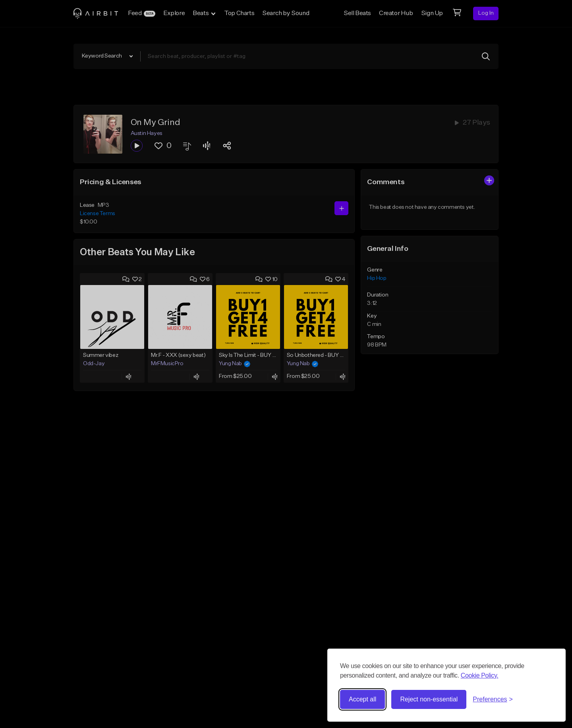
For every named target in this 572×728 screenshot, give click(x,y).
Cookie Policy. (480, 675)
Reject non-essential (429, 699)
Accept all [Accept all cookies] (362, 699)
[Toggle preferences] (493, 699)
